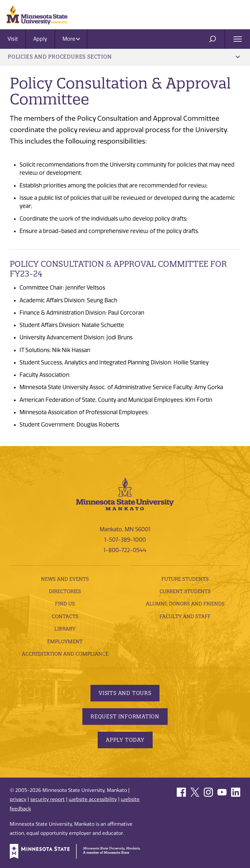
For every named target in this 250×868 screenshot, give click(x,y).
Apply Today (125, 740)
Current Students (185, 591)
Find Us (65, 604)
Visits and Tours (125, 693)
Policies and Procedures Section (124, 57)
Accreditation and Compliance (65, 654)
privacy (18, 799)
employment (65, 641)
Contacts (65, 616)
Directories (65, 591)
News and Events (65, 579)
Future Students (185, 579)
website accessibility (93, 799)
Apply (40, 39)
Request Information (125, 716)
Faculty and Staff (185, 616)
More (71, 39)
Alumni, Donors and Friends (185, 604)
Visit (13, 39)
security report (48, 799)
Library (65, 629)
